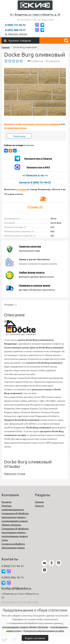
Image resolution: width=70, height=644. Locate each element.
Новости (39, 506)
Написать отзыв (15, 473)
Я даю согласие (35, 638)
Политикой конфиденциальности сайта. (44, 631)
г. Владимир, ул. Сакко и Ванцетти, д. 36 (36, 14)
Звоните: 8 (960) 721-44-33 (35, 182)
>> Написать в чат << (35, 175)
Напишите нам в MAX (38, 167)
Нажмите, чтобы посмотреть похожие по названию (32, 124)
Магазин (39, 502)
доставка (21, 189)
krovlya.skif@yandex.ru (16, 588)
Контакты (7, 502)
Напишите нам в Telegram (38, 158)
